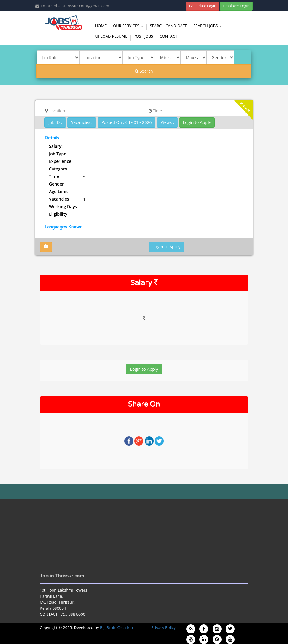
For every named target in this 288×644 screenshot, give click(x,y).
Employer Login (236, 6)
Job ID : (55, 122)
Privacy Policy (163, 627)
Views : (167, 122)
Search (144, 71)
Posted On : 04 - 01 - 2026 (127, 122)
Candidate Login (203, 6)
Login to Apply (197, 122)
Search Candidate (168, 26)
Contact (168, 36)
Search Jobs (209, 26)
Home (101, 26)
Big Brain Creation (116, 627)
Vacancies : (82, 122)
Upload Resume (111, 36)
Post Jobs (144, 36)
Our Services (130, 26)
